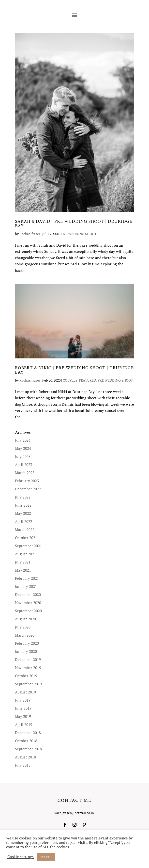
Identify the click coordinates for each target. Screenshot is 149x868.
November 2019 (28, 668)
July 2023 (23, 456)
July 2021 (23, 562)
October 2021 (26, 538)
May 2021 (23, 570)
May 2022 (23, 513)
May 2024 (23, 448)
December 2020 (28, 595)
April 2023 (24, 465)
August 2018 (25, 757)
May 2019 (23, 716)
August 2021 (25, 554)
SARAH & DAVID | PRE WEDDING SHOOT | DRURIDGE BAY (74, 224)
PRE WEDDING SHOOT (79, 234)
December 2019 (28, 659)
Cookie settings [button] (21, 857)
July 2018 (23, 765)
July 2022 (23, 497)
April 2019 (24, 724)
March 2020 (25, 635)
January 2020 (26, 651)
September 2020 (28, 611)
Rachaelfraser (30, 234)
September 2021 (28, 546)
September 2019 (28, 684)
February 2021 (27, 578)
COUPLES (70, 380)
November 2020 (28, 603)
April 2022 (24, 521)
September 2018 (28, 749)
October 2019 (26, 676)
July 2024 (23, 440)
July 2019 (23, 700)
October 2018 (26, 741)
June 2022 (23, 505)
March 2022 (25, 530)
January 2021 (26, 586)
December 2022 (28, 489)
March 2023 (25, 473)
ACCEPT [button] (46, 857)
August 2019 (25, 692)
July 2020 (23, 627)
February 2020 (27, 643)
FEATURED (88, 380)
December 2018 (28, 733)
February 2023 (27, 481)
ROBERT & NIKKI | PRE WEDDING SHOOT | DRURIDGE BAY (74, 370)
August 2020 (25, 619)
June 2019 (23, 708)
